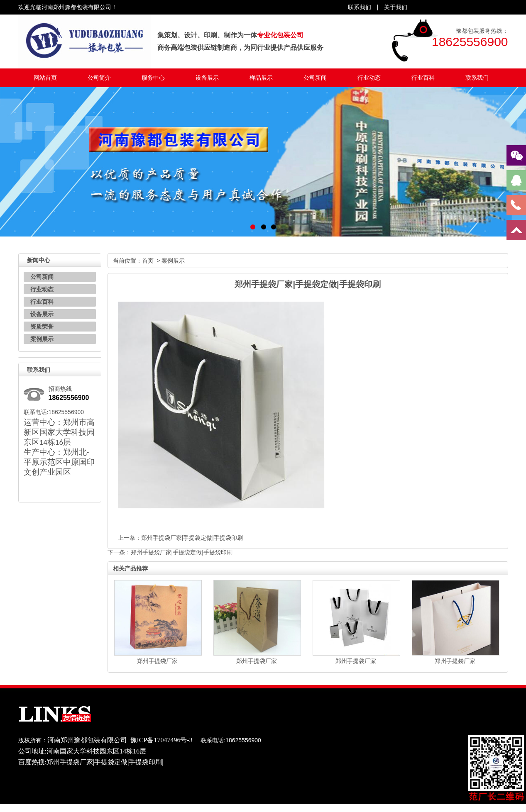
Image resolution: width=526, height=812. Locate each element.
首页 (148, 261)
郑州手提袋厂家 (157, 661)
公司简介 (99, 78)
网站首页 (45, 78)
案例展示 (42, 339)
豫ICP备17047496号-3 (161, 740)
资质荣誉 (42, 327)
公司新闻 (315, 78)
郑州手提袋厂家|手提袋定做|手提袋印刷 (192, 538)
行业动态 (369, 78)
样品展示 (261, 78)
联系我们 (477, 78)
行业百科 (423, 78)
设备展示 (207, 78)
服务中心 (153, 78)
